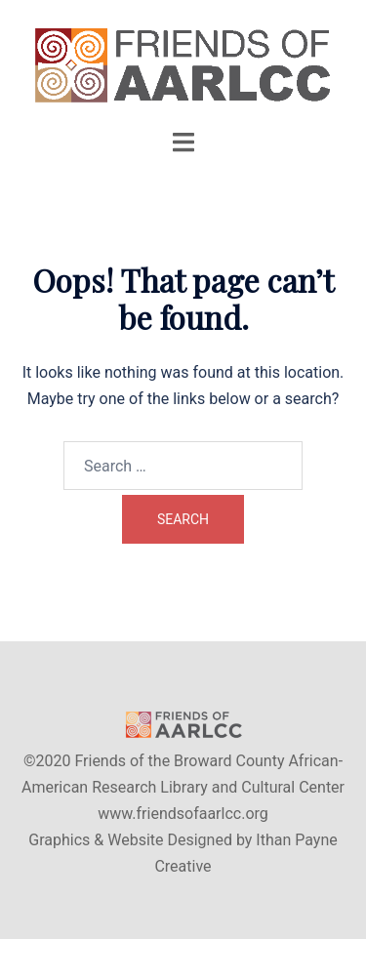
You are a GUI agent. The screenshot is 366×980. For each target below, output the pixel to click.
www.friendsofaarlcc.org (183, 814)
